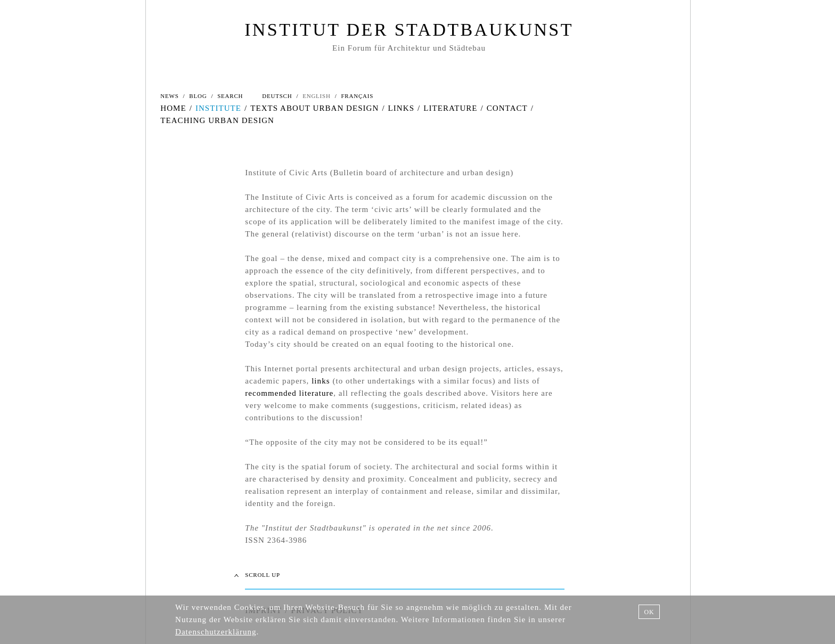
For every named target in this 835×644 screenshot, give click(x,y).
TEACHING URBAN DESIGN (217, 120)
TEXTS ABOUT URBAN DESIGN (314, 108)
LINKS (401, 108)
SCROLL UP (263, 575)
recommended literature (289, 393)
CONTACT (507, 108)
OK (649, 612)
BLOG (198, 96)
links (321, 381)
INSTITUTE (218, 108)
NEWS (169, 96)
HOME (173, 108)
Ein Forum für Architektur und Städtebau (409, 48)
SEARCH (230, 96)
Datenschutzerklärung (216, 632)
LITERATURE (450, 108)
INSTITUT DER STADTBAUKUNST (409, 30)
